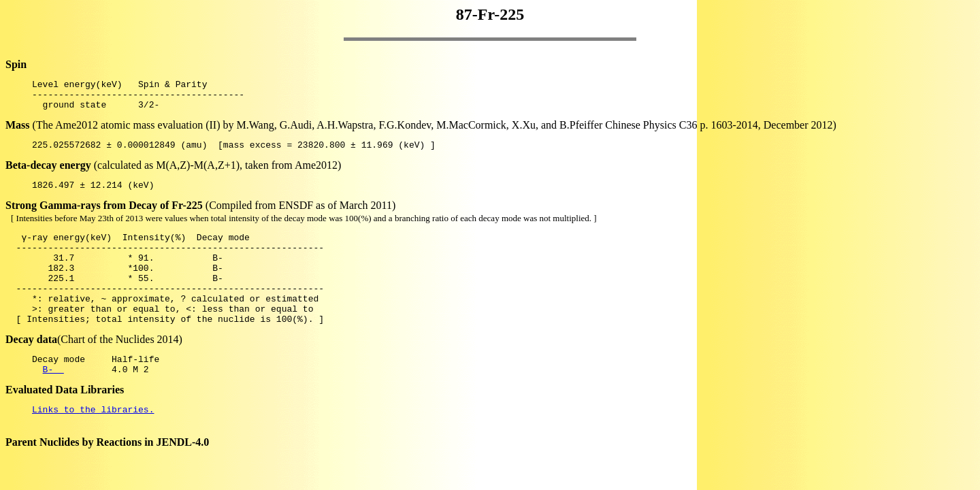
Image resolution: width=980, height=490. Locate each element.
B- (53, 402)
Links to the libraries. (93, 444)
